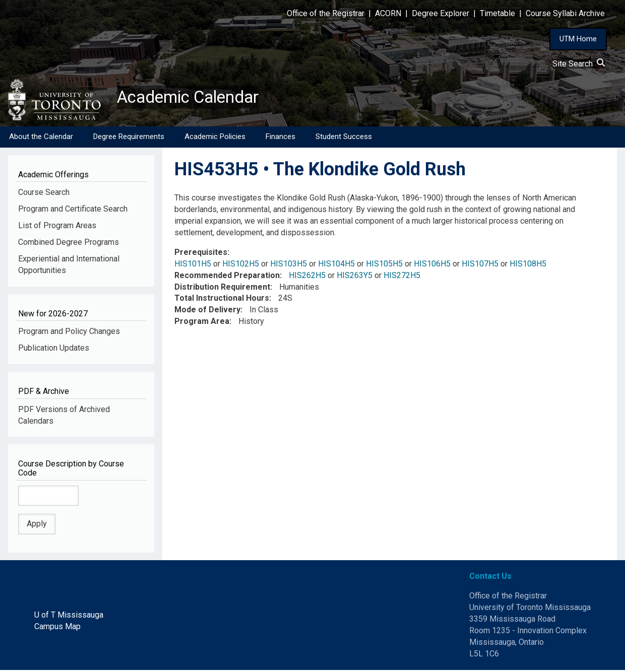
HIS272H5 (402, 277)
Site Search (579, 64)
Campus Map (57, 628)
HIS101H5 (193, 266)
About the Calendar (41, 139)
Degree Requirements (129, 139)
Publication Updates (54, 350)
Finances (280, 139)
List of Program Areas (57, 227)
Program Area (202, 323)
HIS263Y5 (355, 277)
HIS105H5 (384, 266)
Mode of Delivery (207, 312)
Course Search (44, 194)
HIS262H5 (307, 277)
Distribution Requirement (222, 288)
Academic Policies (215, 139)
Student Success (344, 139)
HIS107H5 (480, 266)
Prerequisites (201, 254)
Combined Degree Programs (69, 244)
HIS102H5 (241, 266)
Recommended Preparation (227, 277)
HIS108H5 (528, 266)
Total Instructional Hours (222, 300)
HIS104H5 (336, 266)
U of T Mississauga (69, 617)
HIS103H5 (289, 266)
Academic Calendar (196, 98)
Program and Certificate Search (73, 211)
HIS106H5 (432, 266)
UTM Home (578, 39)
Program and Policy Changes (69, 333)
